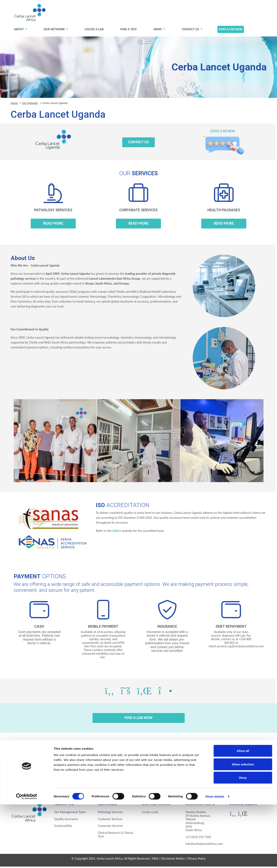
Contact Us (191, 31)
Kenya (233, 771)
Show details (215, 860)
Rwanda (107, 782)
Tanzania (138, 782)
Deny (243, 841)
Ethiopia (107, 771)
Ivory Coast (202, 771)
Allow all (243, 814)
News (158, 31)
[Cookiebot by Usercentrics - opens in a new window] (27, 860)
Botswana (44, 771)
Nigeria (75, 782)
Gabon (139, 771)
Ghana (170, 771)
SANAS (117, 532)
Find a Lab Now (231, 31)
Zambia (202, 782)
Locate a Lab (94, 31)
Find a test (129, 31)
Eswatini (75, 771)
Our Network (55, 31)
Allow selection (243, 828)
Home (14, 104)
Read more (53, 225)
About (19, 31)
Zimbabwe (233, 782)
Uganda (170, 782)
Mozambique (44, 782)
